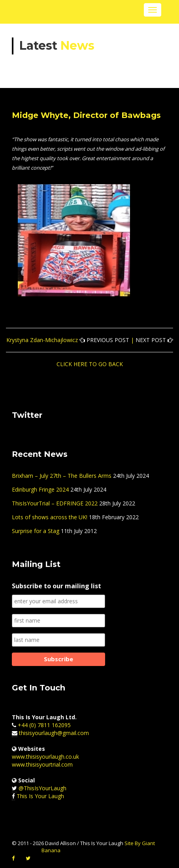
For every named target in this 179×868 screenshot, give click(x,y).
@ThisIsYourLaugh (42, 788)
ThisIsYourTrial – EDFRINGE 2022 (55, 503)
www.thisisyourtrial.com (42, 764)
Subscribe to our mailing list (57, 586)
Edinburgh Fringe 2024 (40, 489)
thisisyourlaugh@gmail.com (54, 733)
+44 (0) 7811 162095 (44, 725)
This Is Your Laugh (40, 796)
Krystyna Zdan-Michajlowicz (42, 340)
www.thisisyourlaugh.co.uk (45, 757)
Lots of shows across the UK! (50, 517)
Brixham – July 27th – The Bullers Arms (62, 476)
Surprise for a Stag (36, 531)
